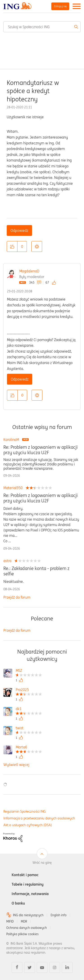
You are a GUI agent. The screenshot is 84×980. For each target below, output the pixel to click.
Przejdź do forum (17, 597)
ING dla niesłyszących (28, 915)
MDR (24, 921)
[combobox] (42, 27)
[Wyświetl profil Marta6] (29, 748)
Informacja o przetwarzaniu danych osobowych (39, 818)
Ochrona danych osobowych (27, 928)
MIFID (10, 921)
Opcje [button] (37, 246)
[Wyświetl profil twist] (29, 728)
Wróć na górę (42, 863)
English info (59, 915)
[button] (12, 246)
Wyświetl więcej (16, 765)
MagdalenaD (29, 271)
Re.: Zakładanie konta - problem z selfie (36, 571)
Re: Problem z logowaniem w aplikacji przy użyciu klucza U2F (41, 450)
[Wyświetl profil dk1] (29, 709)
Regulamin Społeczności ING (25, 811)
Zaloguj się (60, 6)
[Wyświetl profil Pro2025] (29, 690)
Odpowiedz (19, 230)
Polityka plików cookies (22, 934)
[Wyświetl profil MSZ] (29, 671)
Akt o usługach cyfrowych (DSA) (28, 825)
